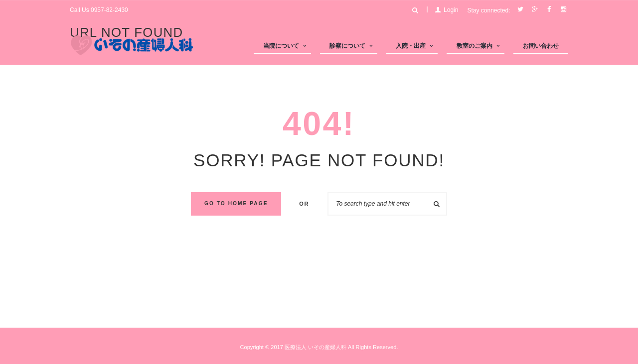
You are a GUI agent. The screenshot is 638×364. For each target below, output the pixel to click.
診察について (347, 46)
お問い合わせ (541, 46)
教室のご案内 (475, 46)
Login (451, 10)
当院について (281, 46)
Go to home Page (236, 203)
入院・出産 (411, 46)
